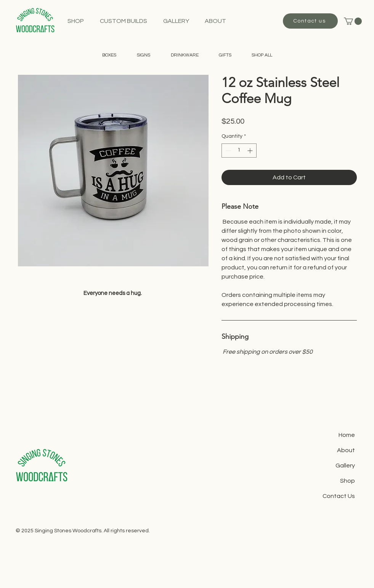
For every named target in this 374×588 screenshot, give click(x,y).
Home (347, 435)
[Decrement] (227, 151)
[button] (353, 21)
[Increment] (251, 151)
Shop (348, 481)
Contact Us (339, 496)
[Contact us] (310, 21)
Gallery (345, 466)
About (346, 450)
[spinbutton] (239, 151)
